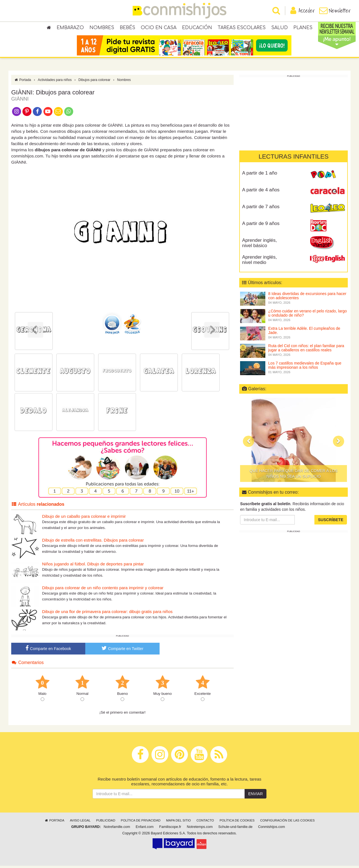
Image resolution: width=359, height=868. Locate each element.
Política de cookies (237, 823)
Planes (303, 28)
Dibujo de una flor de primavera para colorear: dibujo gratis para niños (107, 614)
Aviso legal (80, 823)
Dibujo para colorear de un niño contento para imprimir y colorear (103, 590)
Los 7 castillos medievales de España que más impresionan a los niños (305, 367)
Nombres (102, 28)
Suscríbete (331, 522)
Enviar (256, 796)
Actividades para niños (55, 82)
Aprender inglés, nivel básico (259, 245)
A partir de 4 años (261, 192)
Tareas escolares (242, 28)
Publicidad (106, 823)
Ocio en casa (159, 28)
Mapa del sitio (178, 823)
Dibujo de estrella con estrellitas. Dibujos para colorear (93, 542)
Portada (23, 82)
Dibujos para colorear (95, 82)
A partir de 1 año (260, 175)
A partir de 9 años (261, 226)
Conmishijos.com (271, 829)
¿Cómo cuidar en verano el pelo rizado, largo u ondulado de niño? (307, 315)
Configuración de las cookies (288, 823)
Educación (197, 28)
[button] (248, 443)
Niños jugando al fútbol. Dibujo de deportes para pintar (93, 566)
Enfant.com (145, 829)
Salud (279, 28)
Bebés (127, 28)
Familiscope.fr (170, 829)
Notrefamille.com (117, 829)
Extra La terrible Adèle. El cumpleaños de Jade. (304, 333)
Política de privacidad (141, 823)
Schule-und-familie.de (235, 829)
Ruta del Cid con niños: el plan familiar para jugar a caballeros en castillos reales (306, 350)
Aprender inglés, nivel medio (259, 262)
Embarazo (70, 28)
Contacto (205, 823)
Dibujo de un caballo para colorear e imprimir (84, 518)
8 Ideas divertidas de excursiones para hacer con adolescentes (307, 298)
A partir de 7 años (261, 209)
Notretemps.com (200, 829)
